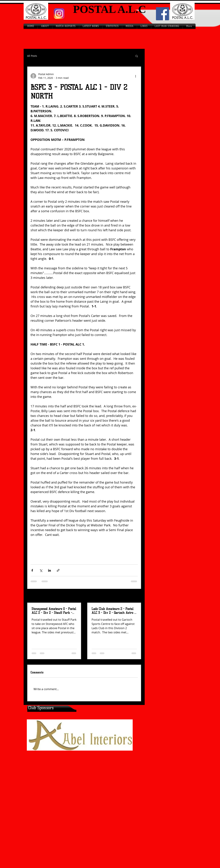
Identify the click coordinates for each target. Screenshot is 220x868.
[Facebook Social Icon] (162, 14)
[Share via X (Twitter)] (41, 570)
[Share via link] (58, 570)
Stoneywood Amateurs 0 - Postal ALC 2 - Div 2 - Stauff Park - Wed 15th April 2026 (54, 611)
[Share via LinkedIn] (49, 570)
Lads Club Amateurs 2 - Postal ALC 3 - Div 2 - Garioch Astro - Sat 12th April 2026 (114, 611)
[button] (137, 56)
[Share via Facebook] (32, 570)
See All (134, 596)
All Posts (32, 56)
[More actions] (136, 76)
